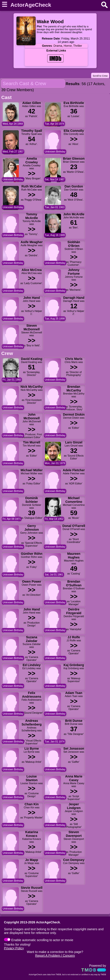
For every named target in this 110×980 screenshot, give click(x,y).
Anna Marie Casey (74, 778)
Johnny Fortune (74, 272)
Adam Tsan (74, 693)
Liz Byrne (32, 749)
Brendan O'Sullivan (74, 583)
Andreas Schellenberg (32, 723)
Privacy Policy (14, 948)
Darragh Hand (74, 298)
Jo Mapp (32, 860)
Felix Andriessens (32, 695)
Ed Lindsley (32, 665)
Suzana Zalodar (32, 639)
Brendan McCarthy (74, 388)
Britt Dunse (74, 721)
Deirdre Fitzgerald (74, 611)
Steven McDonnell (32, 327)
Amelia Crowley (32, 160)
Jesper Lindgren (74, 806)
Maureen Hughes (74, 556)
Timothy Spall (32, 131)
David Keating (32, 359)
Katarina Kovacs (32, 834)
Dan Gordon (74, 186)
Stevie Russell (32, 888)
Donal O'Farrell (74, 526)
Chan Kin (32, 804)
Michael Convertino (74, 500)
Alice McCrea (32, 270)
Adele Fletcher (74, 470)
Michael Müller (32, 470)
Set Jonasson (74, 749)
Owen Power (32, 582)
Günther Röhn (32, 554)
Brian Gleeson (74, 159)
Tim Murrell (32, 442)
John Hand (32, 298)
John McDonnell (32, 416)
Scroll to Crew (100, 76)
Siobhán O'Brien (74, 244)
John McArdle (74, 214)
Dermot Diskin (74, 414)
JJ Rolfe (74, 637)
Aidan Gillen (32, 103)
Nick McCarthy (32, 387)
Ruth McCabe (32, 186)
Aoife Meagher (32, 242)
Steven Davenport (74, 834)
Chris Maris (74, 359)
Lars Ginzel (74, 442)
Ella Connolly (74, 131)
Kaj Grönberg (74, 665)
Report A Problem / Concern (55, 956)
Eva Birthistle (74, 103)
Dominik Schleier (32, 500)
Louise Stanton (32, 778)
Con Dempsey (74, 860)
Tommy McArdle (32, 216)
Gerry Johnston (32, 528)
